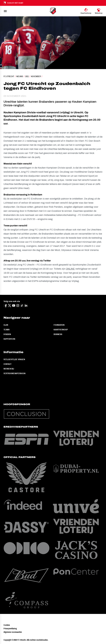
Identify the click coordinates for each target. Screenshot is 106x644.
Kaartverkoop (61, 330)
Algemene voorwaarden (13, 632)
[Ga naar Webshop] (99, 11)
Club (6, 325)
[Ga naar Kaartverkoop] (86, 11)
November (36, 76)
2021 (27, 76)
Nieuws (20, 76)
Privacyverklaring (10, 629)
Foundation (59, 325)
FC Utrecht (9, 76)
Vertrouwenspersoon (14, 373)
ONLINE (70, 269)
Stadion (7, 334)
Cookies (7, 625)
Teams (7, 330)
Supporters (9, 339)
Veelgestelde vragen (14, 359)
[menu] (5, 11)
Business (58, 334)
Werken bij (9, 369)
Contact (7, 364)
